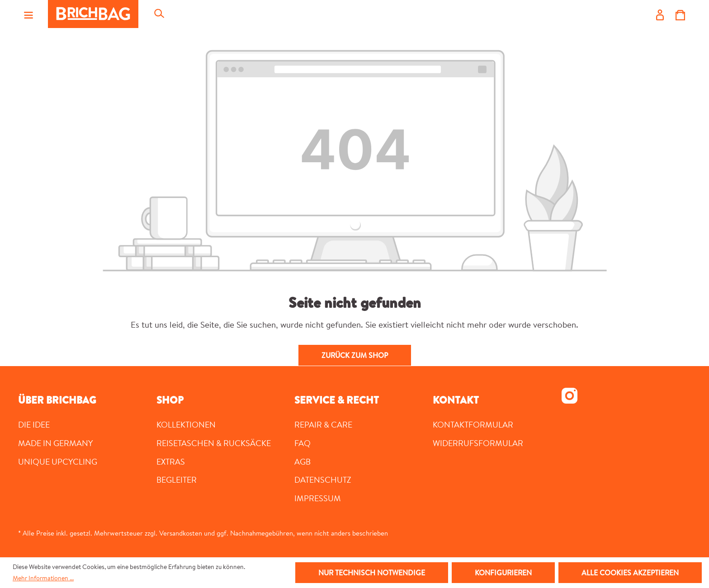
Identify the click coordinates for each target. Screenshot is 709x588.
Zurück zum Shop (355, 355)
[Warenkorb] (680, 14)
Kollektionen (186, 424)
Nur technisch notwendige (372, 573)
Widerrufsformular (478, 443)
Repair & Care (323, 424)
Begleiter (177, 480)
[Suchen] (159, 14)
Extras (171, 461)
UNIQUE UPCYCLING (58, 461)
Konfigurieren (503, 573)
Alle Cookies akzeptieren (630, 573)
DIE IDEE (34, 424)
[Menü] (28, 14)
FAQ (303, 443)
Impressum (318, 498)
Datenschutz (323, 480)
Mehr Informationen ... (43, 578)
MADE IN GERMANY (55, 443)
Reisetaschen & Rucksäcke (214, 443)
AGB (303, 461)
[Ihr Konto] (660, 14)
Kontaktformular (473, 424)
